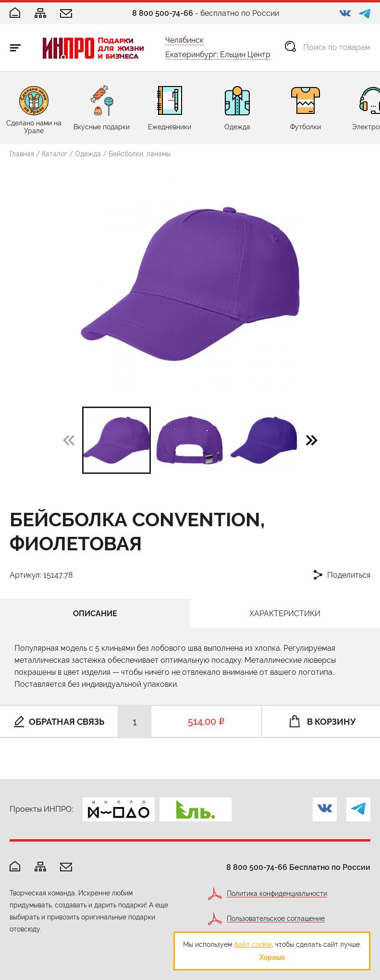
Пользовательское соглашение (276, 919)
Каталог (55, 154)
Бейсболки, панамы (140, 154)
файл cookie (253, 944)
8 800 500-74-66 (163, 13)
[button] (312, 440)
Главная (22, 154)
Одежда (88, 154)
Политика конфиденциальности (277, 894)
